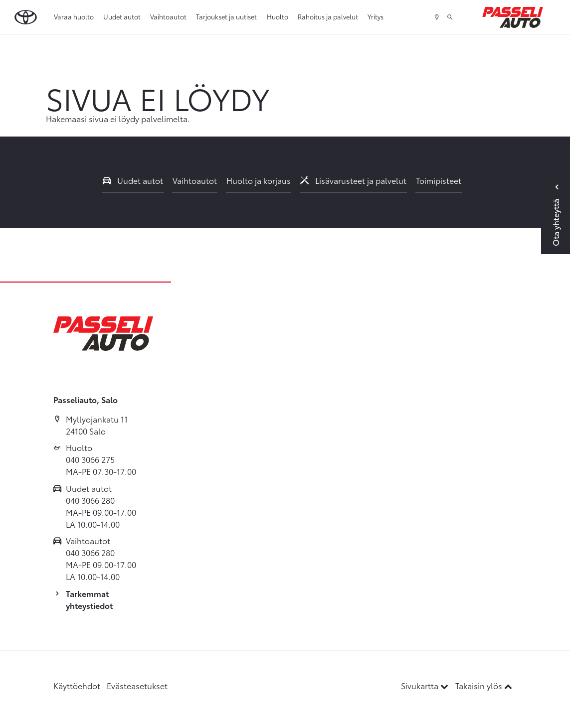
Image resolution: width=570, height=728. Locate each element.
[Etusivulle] (513, 17)
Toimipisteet (439, 180)
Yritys (376, 16)
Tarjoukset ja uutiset (226, 16)
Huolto (278, 16)
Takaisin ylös (484, 685)
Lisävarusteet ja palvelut (354, 180)
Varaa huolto (74, 16)
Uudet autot (122, 16)
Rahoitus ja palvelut (328, 16)
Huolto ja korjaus (259, 180)
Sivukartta (426, 685)
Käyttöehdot (77, 685)
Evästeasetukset (137, 685)
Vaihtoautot (168, 16)
